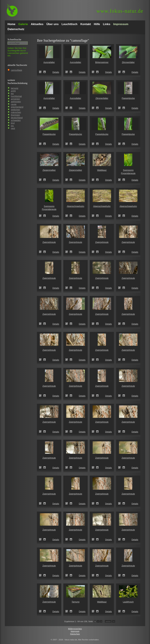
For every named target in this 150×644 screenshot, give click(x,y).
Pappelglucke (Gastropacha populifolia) (120, 108)
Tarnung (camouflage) (68, 611)
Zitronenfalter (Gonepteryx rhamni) (120, 72)
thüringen (15, 115)
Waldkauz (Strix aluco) (94, 180)
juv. (12, 126)
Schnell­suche (14, 39)
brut (13, 123)
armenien (15, 99)
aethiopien (16, 102)
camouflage (16, 70)
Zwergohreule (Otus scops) (41, 252)
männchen (16, 112)
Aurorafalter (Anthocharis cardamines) (41, 72)
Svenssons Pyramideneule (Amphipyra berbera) (120, 180)
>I (114, 621)
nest (13, 128)
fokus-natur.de (120, 11)
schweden (16, 120)
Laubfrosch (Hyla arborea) (120, 611)
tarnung (15, 88)
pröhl (13, 91)
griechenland (17, 107)
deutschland (17, 118)
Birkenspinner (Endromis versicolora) (94, 72)
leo (12, 94)
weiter (108, 621)
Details (56, 72)
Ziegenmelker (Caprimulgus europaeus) (41, 180)
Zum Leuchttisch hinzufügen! (45, 72)
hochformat (16, 96)
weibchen (15, 110)
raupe (14, 104)
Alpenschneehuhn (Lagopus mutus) (68, 216)
